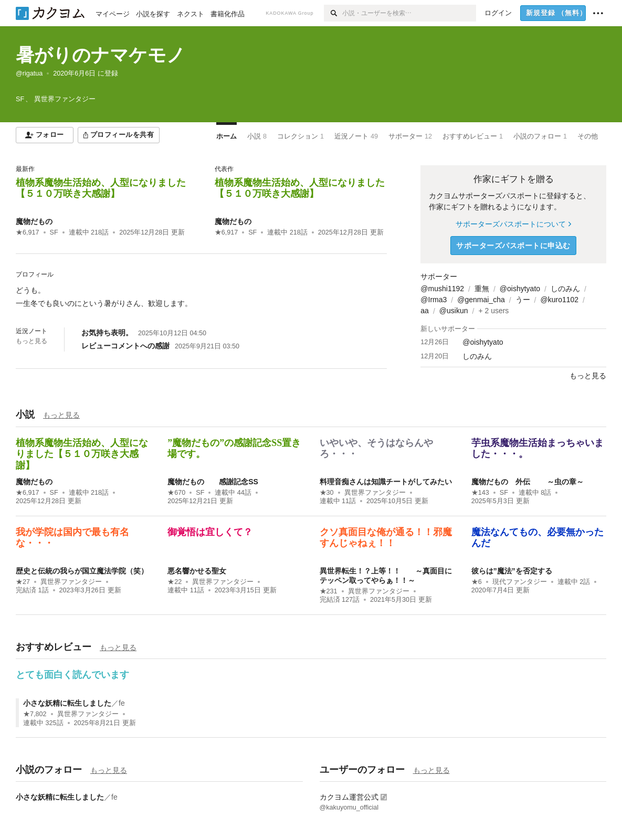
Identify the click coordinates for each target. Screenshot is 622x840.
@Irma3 (434, 300)
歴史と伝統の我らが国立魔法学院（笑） (82, 571)
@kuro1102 (560, 300)
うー (523, 300)
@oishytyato (520, 289)
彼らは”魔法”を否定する (512, 571)
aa (425, 311)
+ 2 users (493, 311)
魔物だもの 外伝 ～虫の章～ (528, 482)
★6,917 (28, 232)
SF (54, 232)
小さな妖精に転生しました (67, 703)
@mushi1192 (442, 289)
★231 (329, 591)
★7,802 (35, 714)
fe (122, 703)
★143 (480, 493)
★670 (176, 493)
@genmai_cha (481, 300)
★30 (327, 493)
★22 (175, 582)
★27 (23, 582)
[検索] (333, 13)
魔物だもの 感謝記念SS (213, 482)
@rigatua (29, 73)
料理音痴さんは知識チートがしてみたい (386, 482)
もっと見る (31, 341)
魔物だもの (34, 221)
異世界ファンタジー (375, 493)
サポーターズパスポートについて (513, 224)
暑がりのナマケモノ (101, 55)
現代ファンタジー (520, 582)
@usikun (454, 311)
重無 (482, 289)
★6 (477, 582)
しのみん (565, 289)
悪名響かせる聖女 (197, 571)
